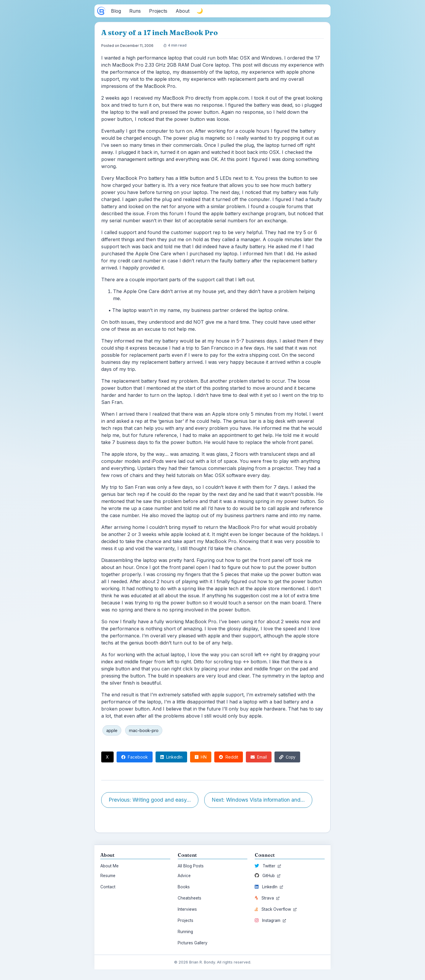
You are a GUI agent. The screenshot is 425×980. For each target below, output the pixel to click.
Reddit (229, 757)
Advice (184, 876)
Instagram (270, 920)
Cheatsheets (189, 898)
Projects (185, 920)
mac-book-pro (144, 730)
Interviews (187, 909)
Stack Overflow (276, 909)
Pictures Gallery (193, 943)
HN (201, 757)
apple (112, 730)
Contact (108, 887)
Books (184, 887)
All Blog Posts (191, 866)
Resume (108, 876)
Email (259, 757)
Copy (287, 757)
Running (185, 932)
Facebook (135, 757)
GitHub (268, 876)
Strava (267, 898)
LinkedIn (171, 757)
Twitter (268, 866)
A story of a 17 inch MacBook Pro (160, 33)
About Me (109, 866)
